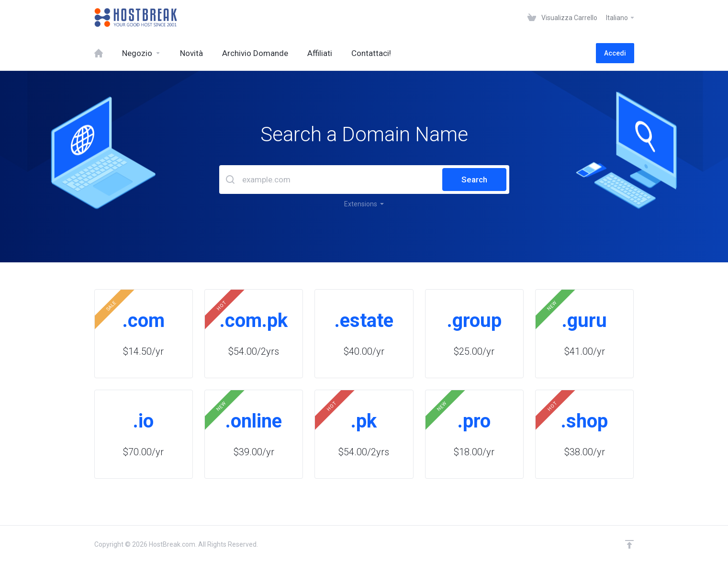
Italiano (621, 18)
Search (474, 180)
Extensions (364, 204)
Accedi (615, 53)
